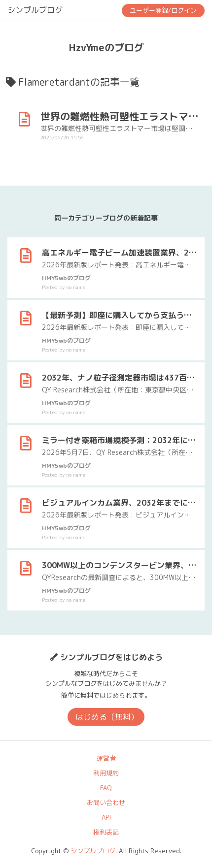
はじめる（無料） (107, 717)
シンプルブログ (35, 10)
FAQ (106, 788)
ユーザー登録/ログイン (163, 10)
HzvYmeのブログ (106, 47)
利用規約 (106, 773)
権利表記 (106, 832)
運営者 (106, 758)
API (106, 817)
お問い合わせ (106, 803)
